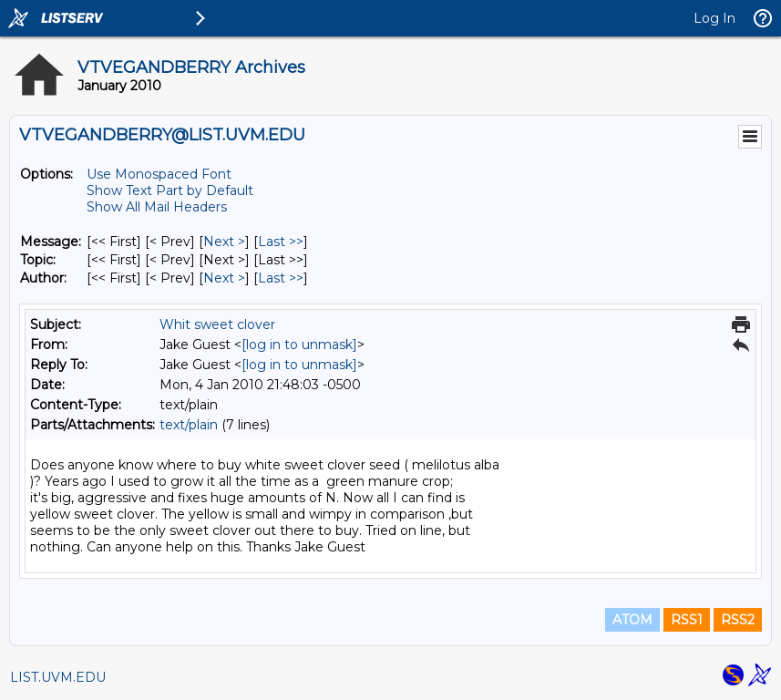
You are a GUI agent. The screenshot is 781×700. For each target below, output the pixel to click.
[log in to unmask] (299, 345)
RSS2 (738, 620)
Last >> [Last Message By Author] (281, 278)
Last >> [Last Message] (281, 242)
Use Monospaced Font (159, 174)
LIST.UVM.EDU (58, 677)
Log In (714, 18)
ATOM (632, 620)
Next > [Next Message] (224, 242)
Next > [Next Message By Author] (224, 278)
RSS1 (687, 620)
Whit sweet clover (217, 324)
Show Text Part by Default (170, 190)
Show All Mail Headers (157, 207)
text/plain (189, 425)
